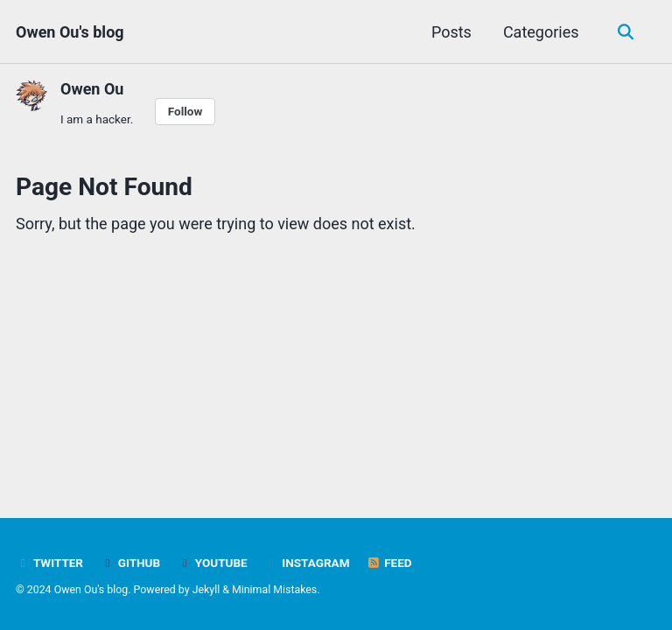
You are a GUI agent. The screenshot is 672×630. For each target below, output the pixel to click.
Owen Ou (92, 89)
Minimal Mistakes (274, 590)
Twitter (49, 563)
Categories (541, 32)
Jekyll (206, 590)
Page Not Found (104, 187)
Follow (185, 111)
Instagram (307, 563)
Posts (451, 32)
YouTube (213, 563)
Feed (389, 563)
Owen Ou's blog (70, 32)
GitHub (130, 563)
